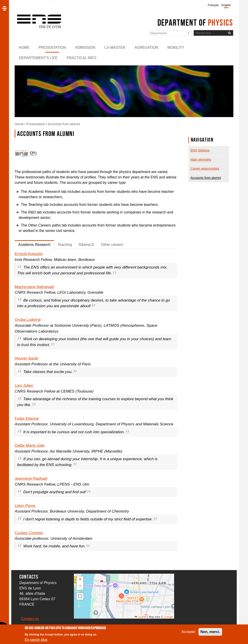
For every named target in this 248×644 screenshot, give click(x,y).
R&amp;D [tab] (86, 245)
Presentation (52, 48)
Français (213, 5)
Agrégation (146, 48)
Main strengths (201, 160)
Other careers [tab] (112, 245)
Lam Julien (24, 385)
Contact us (30, 619)
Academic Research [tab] (34, 245)
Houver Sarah (27, 358)
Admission (85, 48)
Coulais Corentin (29, 533)
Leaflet (140, 617)
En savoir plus (36, 640)
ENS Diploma (200, 150)
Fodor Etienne (27, 418)
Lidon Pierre (25, 506)
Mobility (176, 48)
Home (24, 48)
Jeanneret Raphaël (31, 478)
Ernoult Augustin (29, 254)
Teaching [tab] (65, 245)
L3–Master (115, 48)
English (226, 5)
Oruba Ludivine (28, 320)
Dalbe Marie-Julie (30, 445)
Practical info (82, 58)
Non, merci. (210, 632)
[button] (80, 580)
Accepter (188, 632)
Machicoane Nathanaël (34, 287)
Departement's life (38, 58)
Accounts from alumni (64, 124)
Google (168, 617)
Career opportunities (205, 169)
